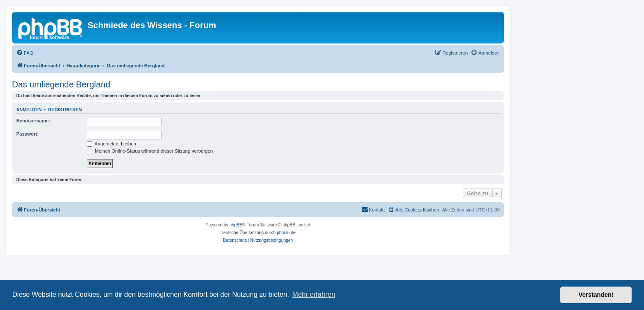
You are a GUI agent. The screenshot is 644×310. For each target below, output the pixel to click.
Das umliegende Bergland (61, 84)
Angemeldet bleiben (111, 144)
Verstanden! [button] (596, 295)
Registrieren (65, 110)
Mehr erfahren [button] (314, 294)
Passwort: (28, 134)
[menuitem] (25, 53)
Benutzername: (33, 121)
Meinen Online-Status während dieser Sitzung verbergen (150, 151)
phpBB (236, 225)
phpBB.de (286, 233)
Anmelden (29, 110)
